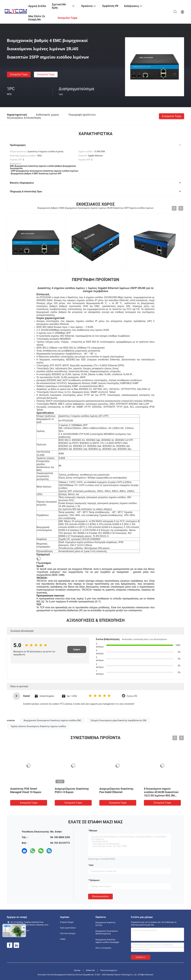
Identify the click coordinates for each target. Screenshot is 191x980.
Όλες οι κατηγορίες (103, 948)
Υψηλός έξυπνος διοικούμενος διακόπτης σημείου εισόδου (38, 726)
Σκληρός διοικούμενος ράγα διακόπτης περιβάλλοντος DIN (118, 720)
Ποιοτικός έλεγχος (68, 933)
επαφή (63, 939)
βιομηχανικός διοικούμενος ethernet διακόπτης (107, 932)
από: (92, 865)
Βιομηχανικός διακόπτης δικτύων (106, 924)
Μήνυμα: (93, 831)
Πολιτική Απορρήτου (109, 970)
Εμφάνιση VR (110, 6)
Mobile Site (90, 970)
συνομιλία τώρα (19, 74)
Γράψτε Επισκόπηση (77, 651)
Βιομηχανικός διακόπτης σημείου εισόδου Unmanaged (107, 941)
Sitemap (77, 970)
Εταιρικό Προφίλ (67, 922)
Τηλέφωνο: (95, 880)
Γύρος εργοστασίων (68, 928)
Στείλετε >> (141, 957)
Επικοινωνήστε (100, 896)
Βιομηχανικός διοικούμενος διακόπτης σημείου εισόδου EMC (52, 720)
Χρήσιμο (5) (132, 696)
